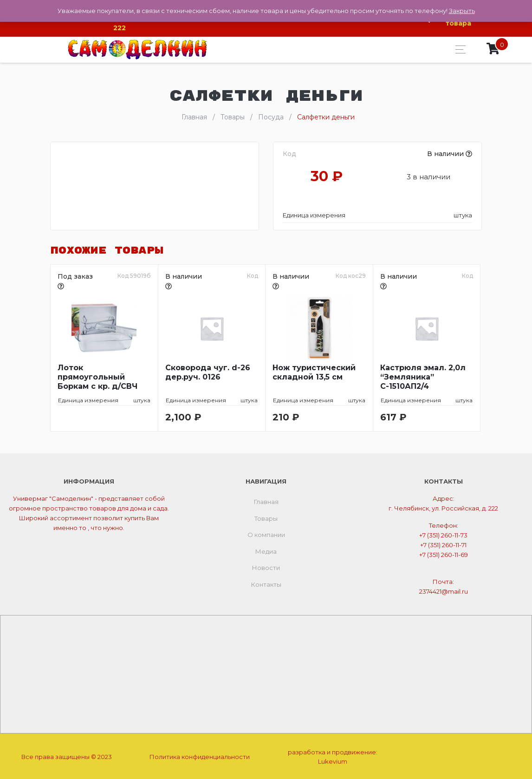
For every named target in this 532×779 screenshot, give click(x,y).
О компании (266, 534)
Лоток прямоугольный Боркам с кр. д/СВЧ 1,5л (97, 376)
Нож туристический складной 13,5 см (314, 371)
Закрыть (462, 11)
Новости (266, 567)
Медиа (266, 550)
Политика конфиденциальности (200, 755)
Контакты (266, 583)
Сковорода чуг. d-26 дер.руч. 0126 (208, 371)
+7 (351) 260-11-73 (443, 534)
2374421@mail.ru (444, 590)
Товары (266, 517)
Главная (266, 501)
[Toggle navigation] (458, 49)
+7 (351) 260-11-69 (444, 553)
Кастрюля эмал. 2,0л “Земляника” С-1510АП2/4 (423, 376)
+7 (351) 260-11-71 (443, 543)
